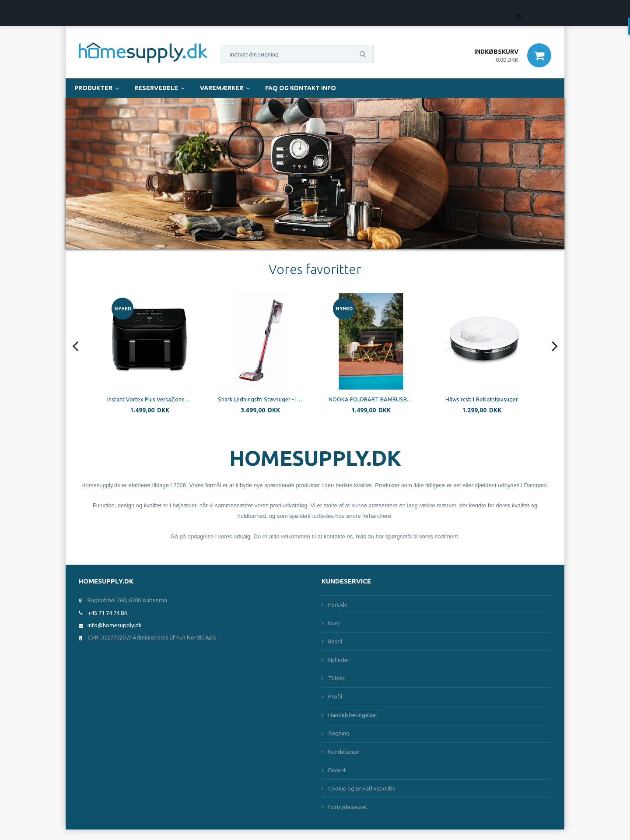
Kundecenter (344, 752)
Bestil (335, 641)
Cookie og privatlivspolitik (362, 788)
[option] (175, 360)
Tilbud (336, 678)
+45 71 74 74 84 (107, 613)
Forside (338, 605)
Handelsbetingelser (353, 715)
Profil (335, 696)
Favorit (337, 770)
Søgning (339, 733)
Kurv (334, 623)
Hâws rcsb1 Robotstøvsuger (507, 399)
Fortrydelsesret (348, 807)
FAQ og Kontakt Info (301, 88)
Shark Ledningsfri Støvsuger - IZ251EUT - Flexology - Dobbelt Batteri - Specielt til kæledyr (286, 399)
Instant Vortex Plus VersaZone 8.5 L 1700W (175, 399)
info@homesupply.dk (115, 625)
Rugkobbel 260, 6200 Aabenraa (127, 600)
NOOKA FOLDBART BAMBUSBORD (397, 399)
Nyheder (339, 660)
